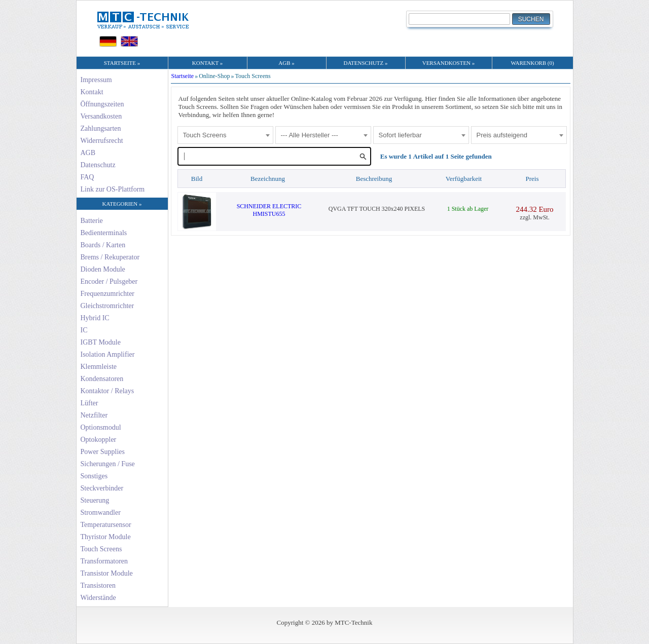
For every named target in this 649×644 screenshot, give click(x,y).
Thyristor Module (106, 537)
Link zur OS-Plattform (113, 189)
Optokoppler (99, 440)
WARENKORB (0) (532, 63)
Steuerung (95, 500)
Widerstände (98, 598)
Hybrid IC (95, 318)
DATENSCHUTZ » (365, 63)
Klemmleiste (99, 367)
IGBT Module (101, 342)
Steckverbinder (102, 488)
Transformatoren (104, 561)
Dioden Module (103, 269)
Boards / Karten (103, 245)
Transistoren (98, 585)
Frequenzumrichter (108, 294)
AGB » (286, 63)
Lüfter (89, 403)
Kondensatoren (102, 379)
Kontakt (92, 92)
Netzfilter (94, 415)
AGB (88, 153)
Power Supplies (103, 452)
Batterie (92, 221)
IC (84, 330)
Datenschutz (98, 165)
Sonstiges (94, 476)
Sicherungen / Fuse (108, 464)
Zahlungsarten (101, 128)
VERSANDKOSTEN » (449, 63)
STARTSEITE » (122, 63)
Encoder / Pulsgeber (109, 281)
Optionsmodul (101, 427)
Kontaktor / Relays (107, 391)
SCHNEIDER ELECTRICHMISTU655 (269, 210)
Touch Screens (101, 549)
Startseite (183, 76)
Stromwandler (101, 513)
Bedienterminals (104, 233)
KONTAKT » (207, 63)
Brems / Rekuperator (110, 257)
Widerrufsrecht (102, 141)
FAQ (87, 177)
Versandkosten (101, 116)
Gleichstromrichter (107, 306)
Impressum (96, 80)
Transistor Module (107, 573)
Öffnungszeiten (102, 104)
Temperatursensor (106, 525)
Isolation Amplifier (108, 354)
